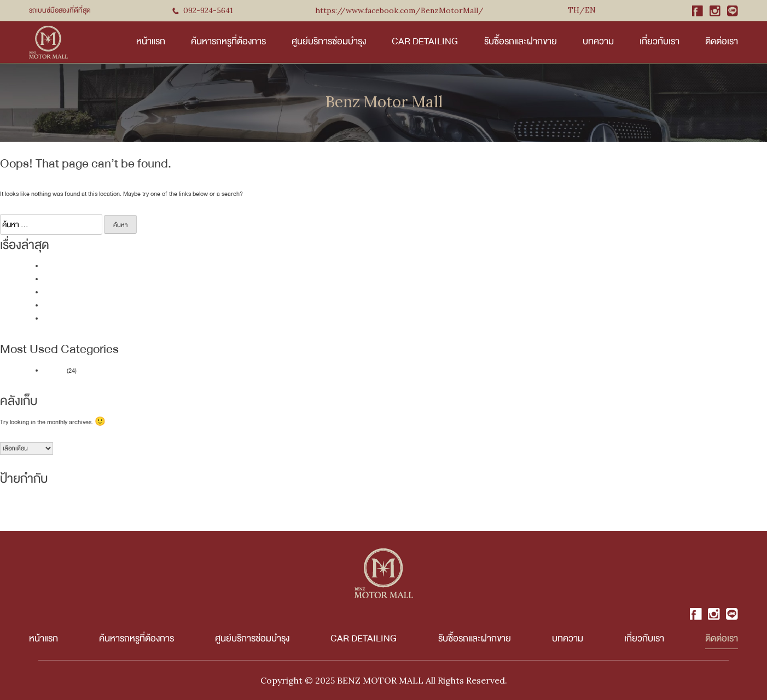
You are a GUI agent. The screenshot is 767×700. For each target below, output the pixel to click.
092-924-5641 (203, 10)
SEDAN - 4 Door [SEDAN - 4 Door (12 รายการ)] (100, 506)
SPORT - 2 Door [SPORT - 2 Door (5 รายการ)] (152, 507)
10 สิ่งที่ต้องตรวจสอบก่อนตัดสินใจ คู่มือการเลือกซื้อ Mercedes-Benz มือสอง (138, 293)
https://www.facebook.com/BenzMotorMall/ (399, 10)
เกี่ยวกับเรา (659, 41)
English (582, 11)
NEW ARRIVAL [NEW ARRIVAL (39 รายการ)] (35, 505)
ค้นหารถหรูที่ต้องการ (228, 41)
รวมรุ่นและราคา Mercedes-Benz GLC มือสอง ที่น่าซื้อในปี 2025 (123, 319)
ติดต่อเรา (722, 41)
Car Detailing (425, 41)
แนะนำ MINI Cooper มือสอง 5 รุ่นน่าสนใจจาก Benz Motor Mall (122, 266)
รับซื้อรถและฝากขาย (521, 41)
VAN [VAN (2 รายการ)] (199, 508)
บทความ (598, 41)
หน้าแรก (151, 41)
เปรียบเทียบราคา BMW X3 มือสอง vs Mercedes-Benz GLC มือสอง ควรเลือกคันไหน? (150, 306)
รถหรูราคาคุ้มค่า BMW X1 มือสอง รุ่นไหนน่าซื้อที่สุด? (109, 279)
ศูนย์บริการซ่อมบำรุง (329, 41)
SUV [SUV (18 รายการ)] (185, 506)
